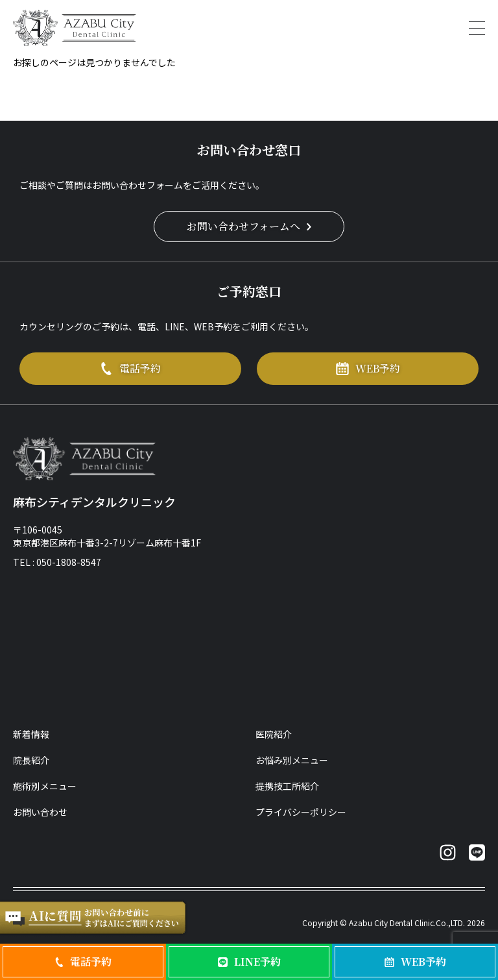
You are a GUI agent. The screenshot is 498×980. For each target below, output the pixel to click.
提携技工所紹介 (287, 786)
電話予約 (130, 368)
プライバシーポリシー (301, 812)
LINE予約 (249, 962)
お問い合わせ (40, 812)
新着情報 (31, 734)
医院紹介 (274, 734)
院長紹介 (31, 760)
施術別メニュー (45, 786)
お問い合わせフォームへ (249, 226)
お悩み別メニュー (292, 760)
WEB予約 (368, 368)
